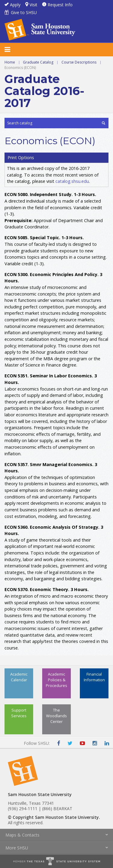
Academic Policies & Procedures (56, 680)
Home (10, 62)
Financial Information (94, 677)
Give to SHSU (24, 12)
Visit (33, 5)
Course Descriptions (79, 62)
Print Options (21, 158)
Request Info (60, 5)
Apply (15, 5)
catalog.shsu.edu (72, 181)
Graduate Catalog (38, 62)
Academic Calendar (19, 677)
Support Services (19, 713)
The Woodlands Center (56, 716)
